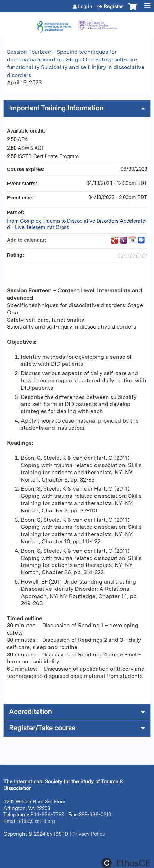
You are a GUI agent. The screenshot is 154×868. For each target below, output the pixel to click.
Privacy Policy (89, 834)
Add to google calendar (115, 240)
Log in (85, 7)
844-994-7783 (47, 814)
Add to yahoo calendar (124, 240)
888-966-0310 (95, 814)
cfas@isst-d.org (37, 821)
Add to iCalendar (133, 240)
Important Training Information (56, 108)
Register (113, 7)
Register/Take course (42, 728)
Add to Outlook (142, 240)
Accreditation (30, 712)
